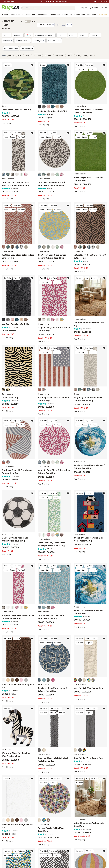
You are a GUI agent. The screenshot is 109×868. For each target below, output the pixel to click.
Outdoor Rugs (43, 14)
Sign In (82, 8)
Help (95, 1)
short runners (60, 55)
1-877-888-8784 (9, 1)
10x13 (70, 55)
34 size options (8, 179)
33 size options (44, 539)
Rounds (11, 55)
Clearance (103, 14)
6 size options (7, 106)
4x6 (92, 55)
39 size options (80, 106)
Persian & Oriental (17, 14)
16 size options (44, 394)
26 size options (44, 754)
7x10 (85, 55)
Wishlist (94, 8)
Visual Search (92, 14)
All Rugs (5, 14)
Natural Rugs (55, 14)
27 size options (80, 684)
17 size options (44, 251)
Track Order (104, 1)
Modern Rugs (31, 14)
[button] (6, 35)
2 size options (7, 749)
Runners (27, 55)
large (78, 55)
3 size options (79, 534)
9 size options (7, 534)
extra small (38, 55)
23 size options (80, 319)
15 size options (8, 251)
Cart (104, 8)
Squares (48, 55)
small (19, 55)
